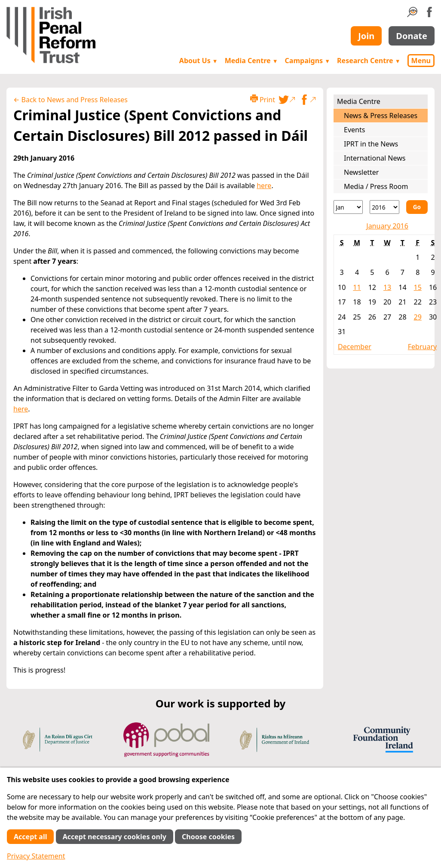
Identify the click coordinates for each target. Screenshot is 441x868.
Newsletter (361, 172)
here (264, 186)
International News (375, 158)
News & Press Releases (381, 116)
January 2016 (387, 226)
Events (354, 130)
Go (417, 207)
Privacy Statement (36, 856)
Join (366, 36)
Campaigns (308, 61)
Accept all (30, 837)
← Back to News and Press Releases (70, 100)
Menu (421, 61)
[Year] (384, 207)
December (355, 347)
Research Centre (369, 61)
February (422, 347)
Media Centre (251, 61)
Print (263, 99)
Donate (412, 36)
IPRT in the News (371, 144)
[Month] (348, 207)
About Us (199, 61)
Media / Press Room (376, 186)
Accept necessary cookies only (115, 837)
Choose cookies (208, 837)
